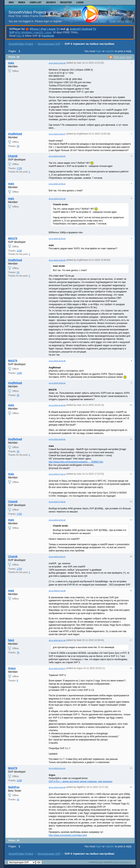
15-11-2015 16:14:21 (57, 768)
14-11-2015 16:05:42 (57, 383)
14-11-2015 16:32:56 (57, 405)
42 (18, 800)
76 (18, 653)
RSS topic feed (122, 57)
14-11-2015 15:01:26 (57, 199)
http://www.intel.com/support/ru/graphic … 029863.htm (76, 462)
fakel (11, 640)
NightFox (14, 787)
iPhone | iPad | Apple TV (45, 29)
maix (11, 63)
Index (22, 2)
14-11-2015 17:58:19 (57, 502)
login (99, 51)
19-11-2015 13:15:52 (57, 787)
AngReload (15, 134)
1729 (19, 168)
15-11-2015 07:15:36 (57, 591)
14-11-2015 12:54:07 (57, 134)
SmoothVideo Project (27, 12)
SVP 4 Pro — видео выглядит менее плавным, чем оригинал (80, 781)
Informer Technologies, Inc (122, 862)
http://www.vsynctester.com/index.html (68, 835)
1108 (19, 251)
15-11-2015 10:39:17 (57, 668)
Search (51, 2)
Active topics (99, 21)
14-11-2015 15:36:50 (57, 260)
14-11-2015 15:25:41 (57, 238)
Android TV (89, 29)
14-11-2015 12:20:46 (57, 63)
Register (66, 2)
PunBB (100, 862)
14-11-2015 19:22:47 (57, 557)
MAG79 (13, 238)
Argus (12, 668)
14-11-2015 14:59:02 (57, 156)
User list (36, 2)
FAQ (19, 36)
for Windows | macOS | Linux (30, 32)
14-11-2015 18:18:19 (57, 520)
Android (75, 29)
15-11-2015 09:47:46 (57, 640)
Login (80, 2)
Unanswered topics (121, 21)
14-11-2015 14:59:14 (57, 184)
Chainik (13, 156)
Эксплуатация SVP (49, 44)
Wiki (11, 2)
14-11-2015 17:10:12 (57, 474)
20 (18, 146)
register (110, 51)
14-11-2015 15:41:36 (57, 361)
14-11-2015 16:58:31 (57, 439)
